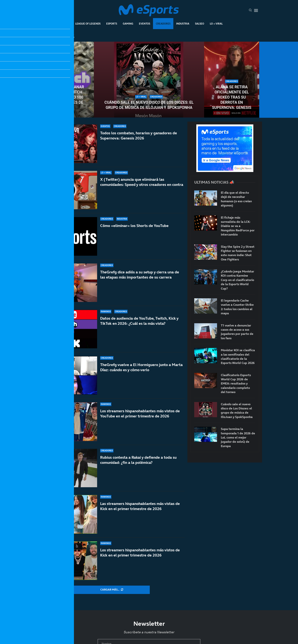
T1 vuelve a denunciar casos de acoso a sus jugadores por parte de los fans (237, 332)
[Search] (250, 10)
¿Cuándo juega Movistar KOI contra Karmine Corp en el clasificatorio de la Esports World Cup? (237, 280)
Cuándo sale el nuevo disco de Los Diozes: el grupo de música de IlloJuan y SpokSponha (149, 105)
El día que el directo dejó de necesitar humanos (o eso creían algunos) (236, 199)
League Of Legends (88, 24)
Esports (112, 24)
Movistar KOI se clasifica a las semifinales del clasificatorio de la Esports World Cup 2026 (238, 356)
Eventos (145, 24)
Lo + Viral (216, 24)
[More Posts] (112, 590)
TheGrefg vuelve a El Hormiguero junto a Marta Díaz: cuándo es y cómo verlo (141, 370)
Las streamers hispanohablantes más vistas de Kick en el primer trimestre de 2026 (140, 506)
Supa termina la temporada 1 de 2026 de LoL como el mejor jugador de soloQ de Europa (238, 437)
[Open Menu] (256, 10)
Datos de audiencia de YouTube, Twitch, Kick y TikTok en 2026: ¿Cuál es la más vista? (139, 321)
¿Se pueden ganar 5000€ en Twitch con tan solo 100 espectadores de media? (66, 97)
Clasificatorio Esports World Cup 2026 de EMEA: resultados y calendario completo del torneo (236, 384)
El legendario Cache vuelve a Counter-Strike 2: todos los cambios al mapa (237, 307)
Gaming (128, 24)
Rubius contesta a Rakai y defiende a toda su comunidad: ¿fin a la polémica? (138, 460)
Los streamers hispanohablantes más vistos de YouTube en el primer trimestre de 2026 (140, 414)
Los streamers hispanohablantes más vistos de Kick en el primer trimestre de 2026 (140, 553)
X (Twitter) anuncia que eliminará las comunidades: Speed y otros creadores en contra (142, 182)
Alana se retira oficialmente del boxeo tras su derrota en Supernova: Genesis (232, 97)
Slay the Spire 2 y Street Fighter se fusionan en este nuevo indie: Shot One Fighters (238, 253)
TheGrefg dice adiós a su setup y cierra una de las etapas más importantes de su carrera (140, 275)
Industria (183, 24)
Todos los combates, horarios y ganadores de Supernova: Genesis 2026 (139, 136)
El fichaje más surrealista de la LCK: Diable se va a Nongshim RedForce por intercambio (238, 226)
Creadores (163, 24)
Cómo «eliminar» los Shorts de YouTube (134, 226)
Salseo (200, 24)
